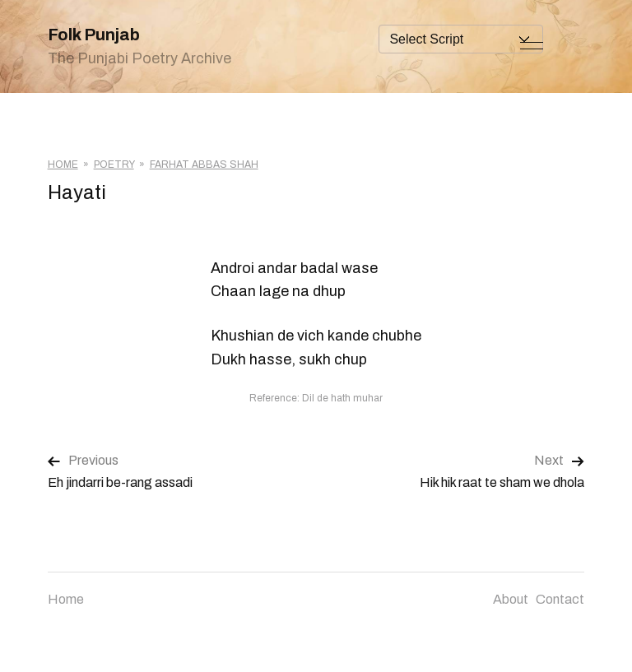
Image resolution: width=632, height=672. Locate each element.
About (511, 599)
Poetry (114, 165)
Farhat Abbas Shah (204, 165)
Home (63, 165)
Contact (560, 599)
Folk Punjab (94, 35)
